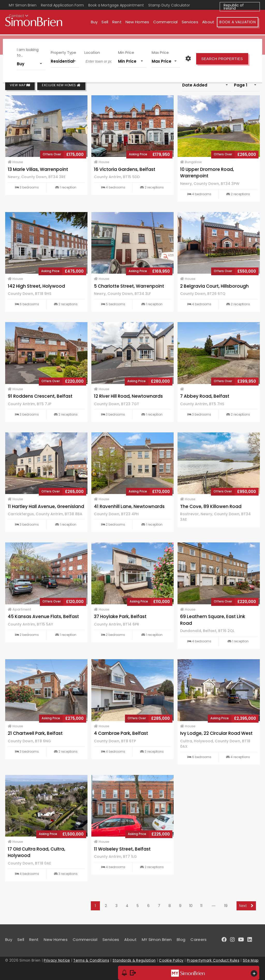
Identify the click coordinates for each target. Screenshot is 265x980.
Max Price (159, 52)
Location (92, 52)
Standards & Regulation (134, 960)
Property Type (65, 52)
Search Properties (220, 58)
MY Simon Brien (23, 5)
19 (226, 906)
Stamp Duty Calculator (169, 5)
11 (201, 906)
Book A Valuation (239, 23)
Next (246, 906)
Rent (118, 23)
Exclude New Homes (61, 85)
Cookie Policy (171, 960)
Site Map (251, 960)
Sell (106, 23)
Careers (198, 939)
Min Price (126, 52)
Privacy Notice (57, 960)
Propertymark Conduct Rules (213, 960)
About (210, 23)
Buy (96, 23)
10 (191, 906)
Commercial (167, 23)
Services (191, 23)
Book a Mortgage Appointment (116, 5)
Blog (181, 939)
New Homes (139, 23)
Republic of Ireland (234, 7)
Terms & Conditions (91, 960)
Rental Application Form (62, 5)
